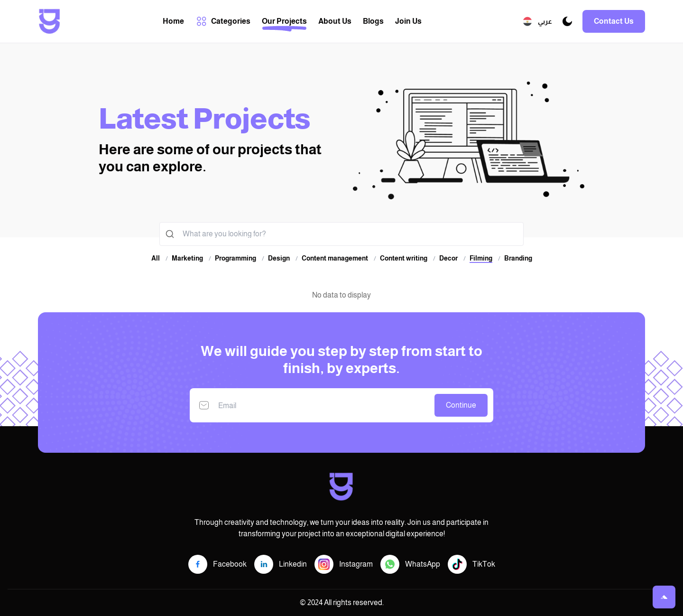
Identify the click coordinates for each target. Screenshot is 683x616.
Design (279, 258)
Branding (518, 258)
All (156, 258)
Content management (335, 258)
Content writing (404, 258)
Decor (448, 258)
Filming (481, 259)
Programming (235, 258)
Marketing (187, 258)
